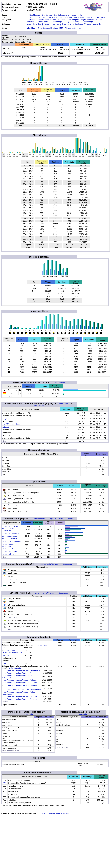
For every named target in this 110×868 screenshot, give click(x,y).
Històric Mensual (33, 15)
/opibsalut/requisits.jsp (11, 533)
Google (6, 648)
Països (30, 17)
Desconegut (57, 22)
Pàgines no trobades (73, 28)
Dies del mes (47, 15)
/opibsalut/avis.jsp (9, 549)
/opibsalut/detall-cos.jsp (11, 526)
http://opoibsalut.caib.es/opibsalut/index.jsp (20, 680)
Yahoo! (6, 655)
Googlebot (6, 419)
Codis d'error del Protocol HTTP (50, 28)
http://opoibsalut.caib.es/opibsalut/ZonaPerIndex (21, 690)
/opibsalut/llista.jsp (9, 554)
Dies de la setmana (61, 15)
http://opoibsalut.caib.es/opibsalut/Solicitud (20, 685)
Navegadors (69, 22)
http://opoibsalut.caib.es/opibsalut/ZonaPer (20, 696)
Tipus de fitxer (51, 20)
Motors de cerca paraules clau (54, 26)
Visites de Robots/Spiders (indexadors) (63, 17)
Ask (4, 663)
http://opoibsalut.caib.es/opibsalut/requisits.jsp (22, 683)
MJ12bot (5, 427)
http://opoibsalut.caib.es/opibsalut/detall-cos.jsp (22, 670)
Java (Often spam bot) (11, 424)
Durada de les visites (35, 20)
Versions (47, 22)
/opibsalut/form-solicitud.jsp (8, 530)
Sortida (99, 20)
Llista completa (40, 17)
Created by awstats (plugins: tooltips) (54, 813)
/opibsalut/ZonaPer (9, 551)
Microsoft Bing (9, 650)
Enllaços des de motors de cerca (55, 24)
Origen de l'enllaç (34, 24)
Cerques (88, 24)
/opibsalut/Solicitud (9, 539)
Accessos (62, 20)
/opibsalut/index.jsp (9, 536)
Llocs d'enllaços (76, 24)
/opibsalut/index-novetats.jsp (8, 545)
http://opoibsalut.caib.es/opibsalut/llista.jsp (20, 699)
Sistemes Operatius (35, 22)
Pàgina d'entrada (87, 20)
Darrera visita (99, 17)
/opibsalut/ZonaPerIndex (11, 542)
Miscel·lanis (31, 28)
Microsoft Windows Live (13, 653)
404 (4, 783)
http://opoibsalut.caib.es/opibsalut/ (17, 673)
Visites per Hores (78, 15)
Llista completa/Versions (48, 564)
